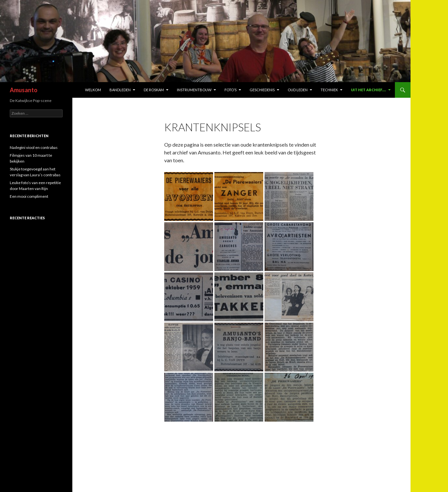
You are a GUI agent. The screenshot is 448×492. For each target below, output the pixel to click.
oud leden (298, 90)
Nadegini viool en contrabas (34, 147)
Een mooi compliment (29, 196)
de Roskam (154, 90)
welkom (93, 90)
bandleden (120, 90)
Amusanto (24, 90)
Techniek (329, 90)
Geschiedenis (262, 90)
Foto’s (231, 90)
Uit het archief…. (369, 90)
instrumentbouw (194, 90)
